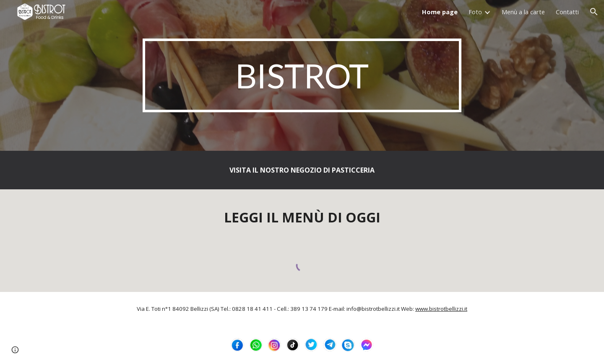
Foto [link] (475, 12)
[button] (594, 12)
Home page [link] (440, 12)
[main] (302, 76)
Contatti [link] (567, 12)
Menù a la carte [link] (523, 12)
